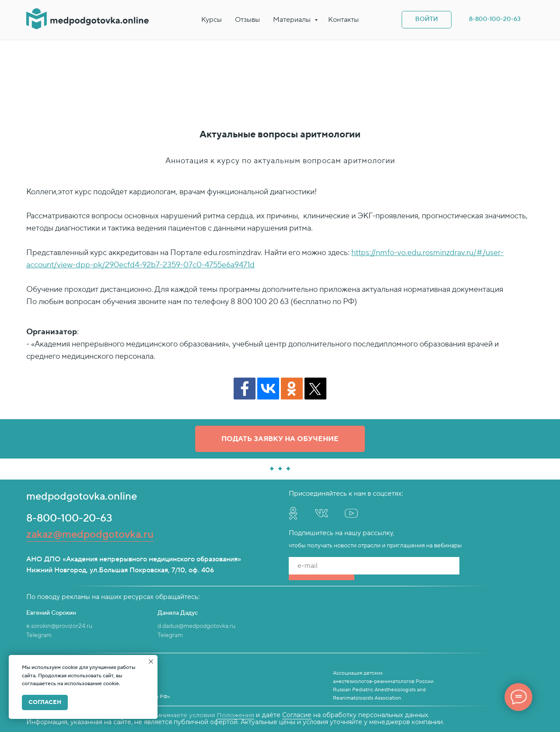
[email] (374, 566)
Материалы (293, 20)
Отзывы (247, 20)
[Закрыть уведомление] (151, 662)
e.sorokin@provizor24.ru (59, 626)
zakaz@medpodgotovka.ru (90, 534)
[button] (280, 439)
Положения (235, 715)
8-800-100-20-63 (69, 518)
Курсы (212, 20)
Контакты (343, 20)
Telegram (39, 635)
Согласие (297, 715)
